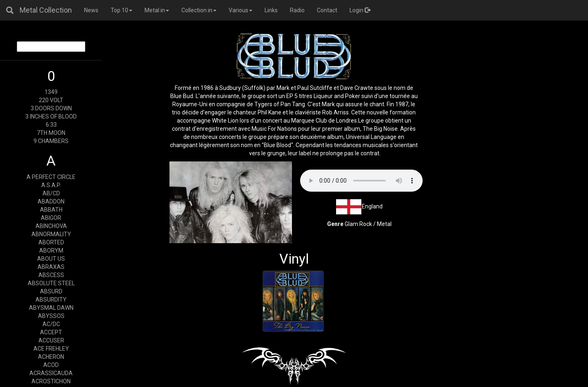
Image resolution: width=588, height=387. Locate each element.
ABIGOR (51, 218)
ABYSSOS (51, 316)
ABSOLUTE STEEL (51, 283)
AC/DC (51, 324)
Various (241, 10)
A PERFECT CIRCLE (51, 177)
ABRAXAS (51, 267)
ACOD (51, 365)
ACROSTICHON (51, 381)
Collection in (199, 10)
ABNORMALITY (51, 234)
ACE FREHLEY (51, 349)
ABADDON (51, 201)
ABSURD (51, 291)
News (91, 10)
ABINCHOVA (51, 226)
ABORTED (51, 242)
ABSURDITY (51, 300)
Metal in (157, 10)
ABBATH (51, 210)
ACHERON (51, 357)
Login (360, 10)
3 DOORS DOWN (51, 108)
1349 (51, 92)
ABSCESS (51, 275)
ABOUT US (51, 259)
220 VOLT (51, 100)
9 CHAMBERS (51, 141)
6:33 (51, 125)
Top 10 (121, 10)
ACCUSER (51, 340)
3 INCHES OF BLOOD (51, 116)
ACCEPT (51, 332)
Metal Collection (46, 10)
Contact (327, 10)
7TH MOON (51, 133)
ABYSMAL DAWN (51, 308)
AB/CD (51, 193)
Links (271, 10)
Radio (297, 10)
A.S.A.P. (51, 185)
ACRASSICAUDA (51, 373)
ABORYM (51, 251)
